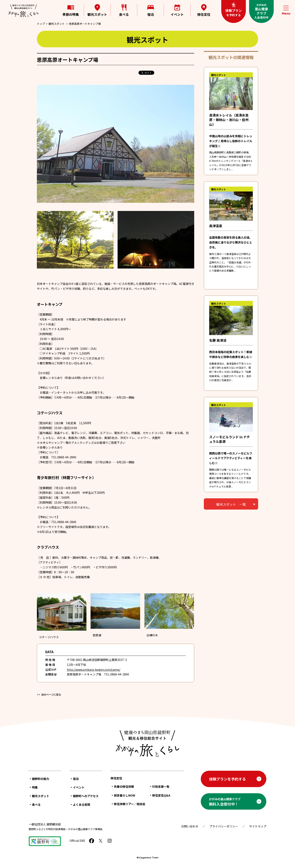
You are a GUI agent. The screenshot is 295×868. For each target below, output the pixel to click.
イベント (177, 10)
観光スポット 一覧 (231, 504)
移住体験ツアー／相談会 (130, 804)
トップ (41, 24)
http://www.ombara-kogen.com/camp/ (94, 670)
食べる (124, 10)
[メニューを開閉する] (286, 11)
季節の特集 (71, 10)
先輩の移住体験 (124, 786)
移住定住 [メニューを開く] (204, 10)
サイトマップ (258, 826)
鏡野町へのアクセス (86, 796)
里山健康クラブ (261, 11)
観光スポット (97, 10)
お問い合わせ (190, 826)
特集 (35, 787)
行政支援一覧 (161, 786)
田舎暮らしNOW (125, 795)
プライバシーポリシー (224, 826)
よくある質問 (82, 805)
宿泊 (151, 10)
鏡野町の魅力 (41, 779)
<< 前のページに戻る (49, 694)
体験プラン (234, 10)
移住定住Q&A (161, 795)
